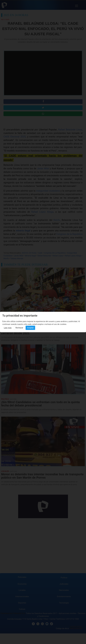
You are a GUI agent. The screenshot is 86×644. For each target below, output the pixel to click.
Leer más (8, 328)
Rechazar (19, 328)
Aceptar (30, 328)
